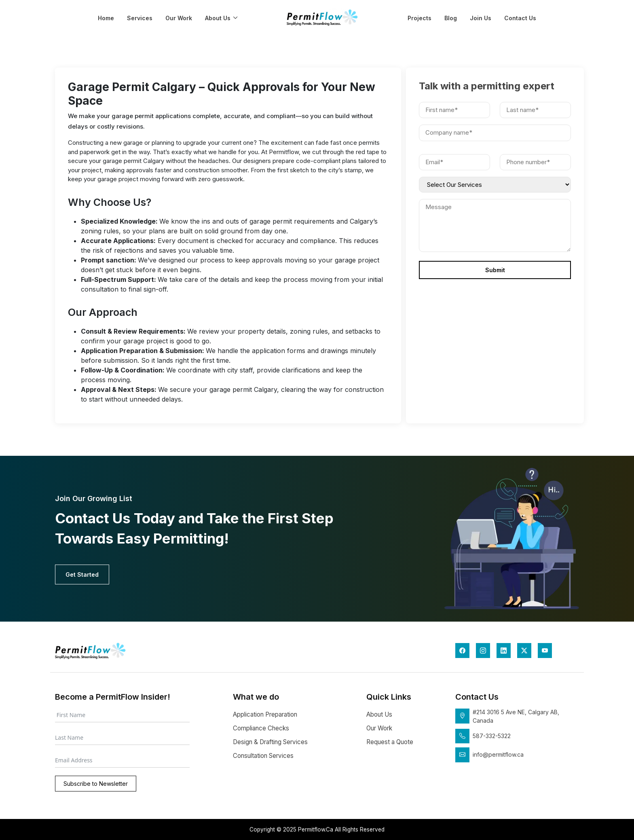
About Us (218, 18)
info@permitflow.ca (498, 754)
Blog (451, 18)
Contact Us (520, 18)
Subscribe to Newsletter (96, 784)
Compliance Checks (261, 728)
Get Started (82, 574)
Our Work (179, 18)
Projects (419, 18)
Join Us (481, 18)
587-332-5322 (492, 736)
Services (140, 18)
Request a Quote (390, 742)
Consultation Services (263, 756)
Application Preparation (265, 714)
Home (106, 18)
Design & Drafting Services (270, 742)
